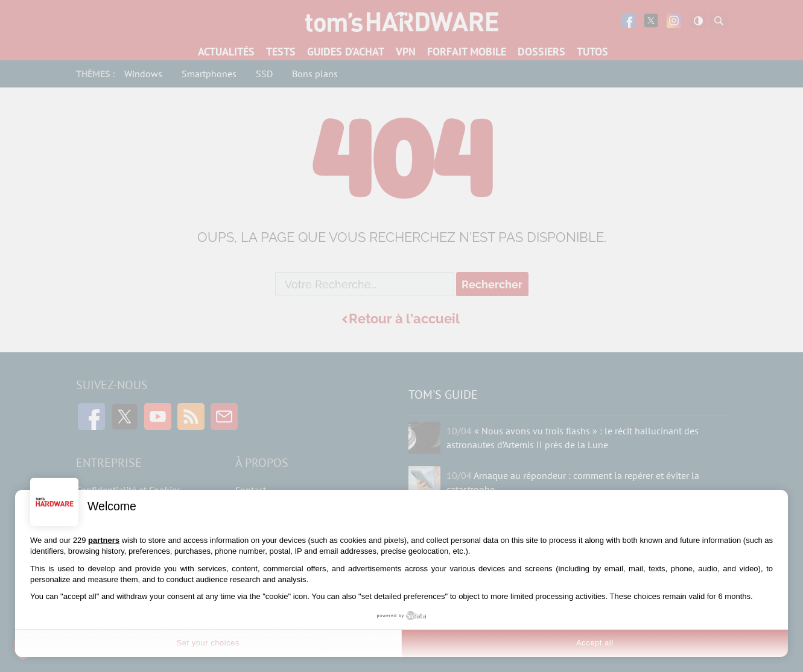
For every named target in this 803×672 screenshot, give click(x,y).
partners (104, 540)
